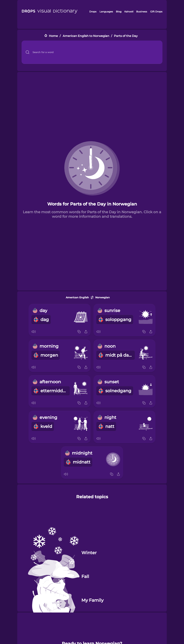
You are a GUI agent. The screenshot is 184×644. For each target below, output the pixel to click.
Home (53, 36)
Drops (93, 12)
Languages (106, 12)
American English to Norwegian (86, 36)
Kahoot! (129, 12)
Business (142, 12)
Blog (119, 12)
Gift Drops (156, 12)
